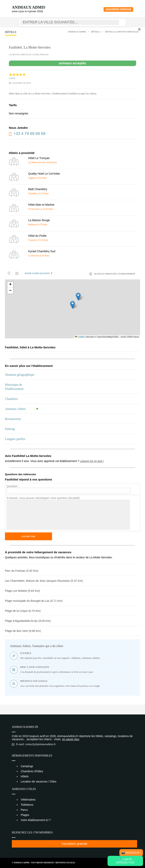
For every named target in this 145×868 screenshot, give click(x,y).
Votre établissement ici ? (36, 820)
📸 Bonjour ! (131, 853)
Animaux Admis (29, 7)
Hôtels (96, 32)
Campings (27, 766)
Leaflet (80, 337)
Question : (13, 486)
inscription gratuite (75, 844)
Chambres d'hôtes (32, 771)
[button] (72, 305)
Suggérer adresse (118, 9)
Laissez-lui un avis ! (92, 461)
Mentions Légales (65, 863)
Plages (25, 815)
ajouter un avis (22, 83)
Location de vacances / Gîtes (39, 781)
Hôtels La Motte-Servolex (122, 32)
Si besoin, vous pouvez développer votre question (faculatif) (43, 498)
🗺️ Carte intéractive (125, 861)
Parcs (24, 810)
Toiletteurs (27, 805)
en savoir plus (71, 739)
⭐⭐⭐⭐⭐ (17, 75)
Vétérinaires (28, 800)
